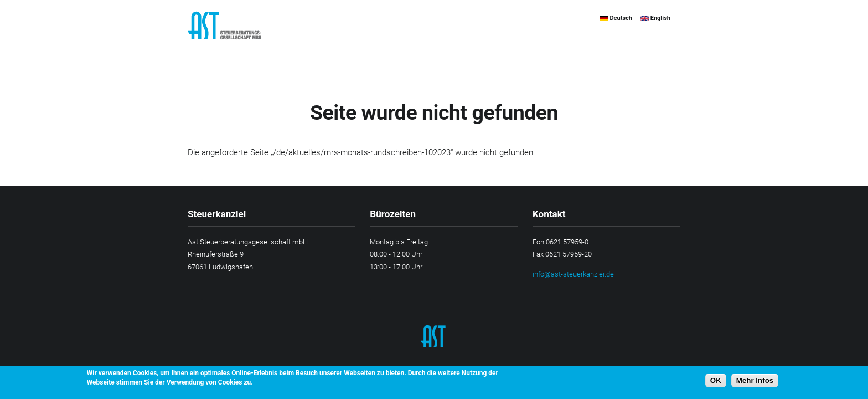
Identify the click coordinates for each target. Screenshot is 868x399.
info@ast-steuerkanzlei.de (573, 274)
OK (716, 380)
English (655, 18)
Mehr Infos (755, 380)
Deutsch (616, 18)
